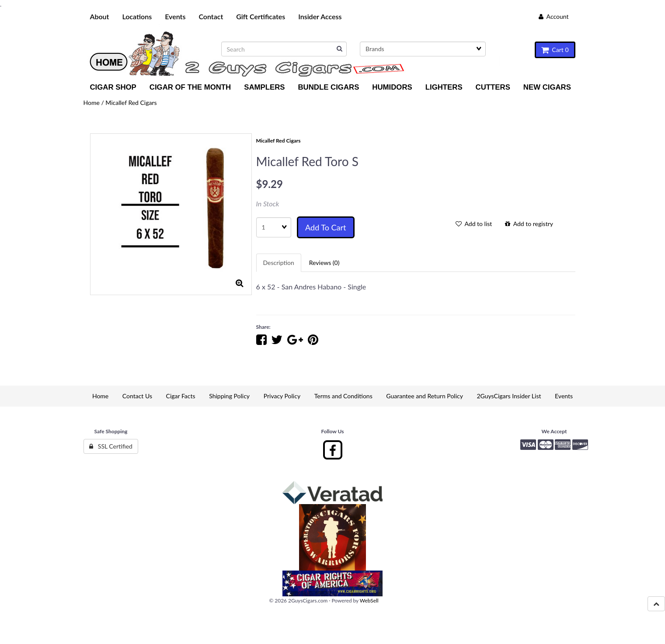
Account (554, 16)
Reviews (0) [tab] (324, 263)
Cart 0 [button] (555, 50)
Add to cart (326, 227)
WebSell (369, 600)
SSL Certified (111, 446)
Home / (95, 103)
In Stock (268, 204)
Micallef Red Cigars (131, 103)
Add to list (474, 224)
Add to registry (529, 224)
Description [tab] (279, 263)
